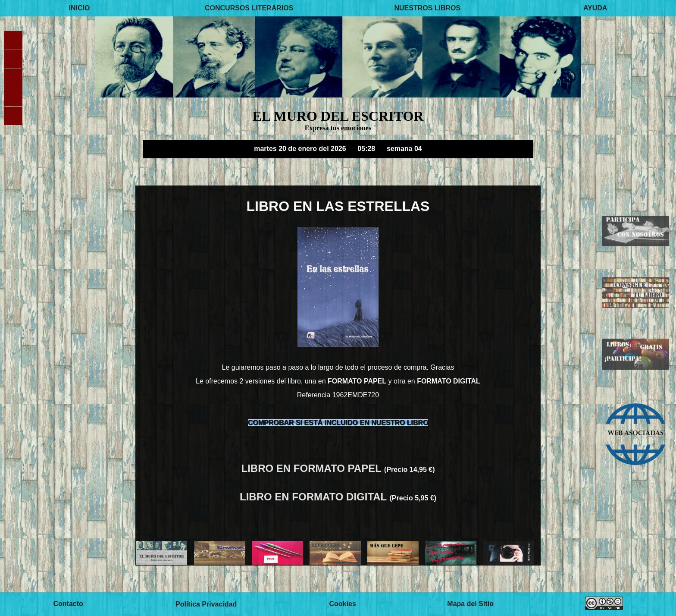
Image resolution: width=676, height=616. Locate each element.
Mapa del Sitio (470, 604)
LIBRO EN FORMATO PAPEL (313, 468)
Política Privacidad (206, 604)
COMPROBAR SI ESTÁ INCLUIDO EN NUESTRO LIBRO (338, 423)
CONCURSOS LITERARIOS (249, 8)
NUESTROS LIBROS (427, 8)
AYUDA (595, 8)
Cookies (343, 604)
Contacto (68, 604)
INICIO (80, 8)
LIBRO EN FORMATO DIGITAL (315, 497)
